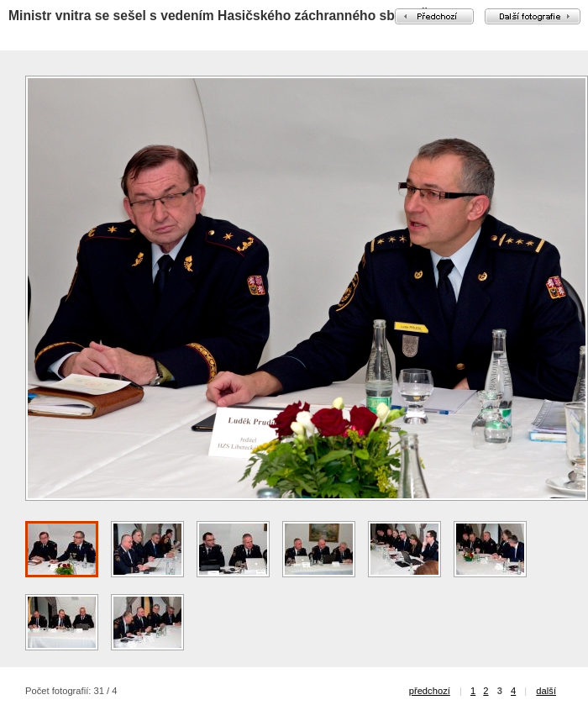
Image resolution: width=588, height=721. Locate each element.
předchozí (430, 691)
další (546, 691)
